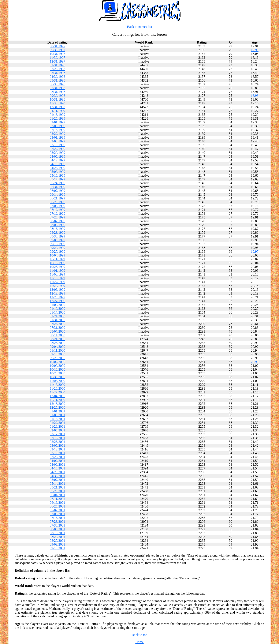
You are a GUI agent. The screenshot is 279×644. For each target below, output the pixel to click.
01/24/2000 (57, 316)
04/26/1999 (57, 168)
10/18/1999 (57, 263)
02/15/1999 (57, 130)
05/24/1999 (57, 183)
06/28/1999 (57, 202)
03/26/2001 (57, 457)
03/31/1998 (57, 73)
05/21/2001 (57, 487)
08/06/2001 (57, 529)
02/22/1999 (57, 134)
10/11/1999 (57, 259)
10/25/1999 (57, 267)
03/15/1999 (57, 145)
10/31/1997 (57, 54)
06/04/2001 (57, 495)
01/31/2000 (57, 320)
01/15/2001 (57, 419)
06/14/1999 (57, 194)
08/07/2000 (57, 331)
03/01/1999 (57, 137)
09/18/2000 (57, 354)
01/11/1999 (57, 111)
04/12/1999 (57, 160)
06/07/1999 (57, 191)
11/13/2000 (57, 385)
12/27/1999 (57, 301)
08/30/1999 (57, 236)
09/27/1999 (57, 252)
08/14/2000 (57, 335)
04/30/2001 (57, 476)
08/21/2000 (57, 339)
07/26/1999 (57, 217)
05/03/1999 (57, 172)
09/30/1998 (57, 96)
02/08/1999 (57, 126)
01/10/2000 (57, 309)
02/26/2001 (57, 442)
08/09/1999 (57, 225)
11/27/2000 (57, 392)
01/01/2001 (57, 411)
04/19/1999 (57, 164)
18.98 (255, 96)
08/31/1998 (57, 92)
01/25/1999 (57, 118)
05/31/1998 (57, 80)
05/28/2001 (57, 491)
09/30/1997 (57, 50)
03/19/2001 (57, 453)
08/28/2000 (57, 343)
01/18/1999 (57, 115)
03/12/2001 (57, 449)
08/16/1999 (57, 229)
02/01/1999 (57, 122)
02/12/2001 (57, 434)
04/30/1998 (57, 77)
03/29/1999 (57, 153)
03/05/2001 (57, 445)
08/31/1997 (57, 46)
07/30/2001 (57, 525)
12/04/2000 (57, 396)
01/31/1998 (57, 65)
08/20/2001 (57, 537)
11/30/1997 (57, 58)
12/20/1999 (57, 297)
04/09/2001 (57, 465)
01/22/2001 (57, 423)
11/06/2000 (57, 381)
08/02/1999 (57, 221)
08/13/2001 (57, 533)
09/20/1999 (57, 248)
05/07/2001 (57, 480)
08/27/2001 (57, 541)
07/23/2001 (57, 522)
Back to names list (139, 27)
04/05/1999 (57, 156)
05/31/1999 (57, 187)
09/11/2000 (57, 350)
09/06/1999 (57, 240)
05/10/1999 (57, 175)
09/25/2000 (57, 358)
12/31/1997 (57, 61)
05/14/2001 (57, 484)
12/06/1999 (57, 290)
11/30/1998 (57, 103)
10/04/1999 (57, 255)
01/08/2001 (57, 415)
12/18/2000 (57, 404)
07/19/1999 (57, 214)
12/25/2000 (57, 407)
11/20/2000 (57, 388)
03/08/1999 (57, 141)
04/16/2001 (57, 468)
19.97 (255, 252)
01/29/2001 (57, 426)
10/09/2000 (57, 366)
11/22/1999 (57, 282)
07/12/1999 (57, 210)
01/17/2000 (57, 312)
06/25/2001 (57, 506)
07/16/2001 (57, 518)
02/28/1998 (57, 69)
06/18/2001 (57, 503)
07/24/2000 (57, 324)
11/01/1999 (57, 271)
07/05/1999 (57, 206)
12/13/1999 (57, 293)
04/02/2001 (57, 461)
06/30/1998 (57, 84)
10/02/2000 (57, 362)
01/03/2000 (57, 305)
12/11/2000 (57, 400)
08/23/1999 (57, 233)
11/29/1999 (57, 286)
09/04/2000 (57, 347)
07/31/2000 (57, 328)
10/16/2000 (57, 369)
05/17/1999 (57, 179)
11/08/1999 (57, 274)
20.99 (255, 362)
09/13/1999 (57, 244)
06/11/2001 (57, 499)
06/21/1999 (57, 198)
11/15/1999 (57, 278)
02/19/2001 (57, 438)
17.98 (255, 50)
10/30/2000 (57, 377)
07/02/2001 (57, 510)
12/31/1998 (57, 107)
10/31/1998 (57, 99)
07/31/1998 (57, 88)
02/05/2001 (57, 430)
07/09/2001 (57, 514)
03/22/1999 (57, 149)
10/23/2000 (57, 373)
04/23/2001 (57, 472)
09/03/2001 (57, 544)
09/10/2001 (57, 548)
